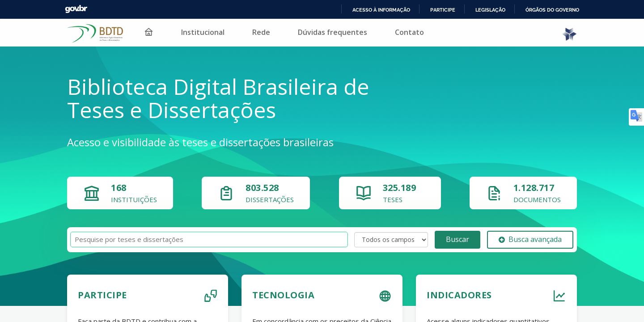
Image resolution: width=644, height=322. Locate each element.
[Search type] (391, 240)
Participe (441, 10)
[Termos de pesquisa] (209, 239)
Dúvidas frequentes (327, 32)
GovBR (76, 9)
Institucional (197, 32)
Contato (404, 32)
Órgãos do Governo (552, 10)
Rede (255, 32)
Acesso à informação (380, 10)
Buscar (458, 239)
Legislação (489, 10)
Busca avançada (530, 239)
